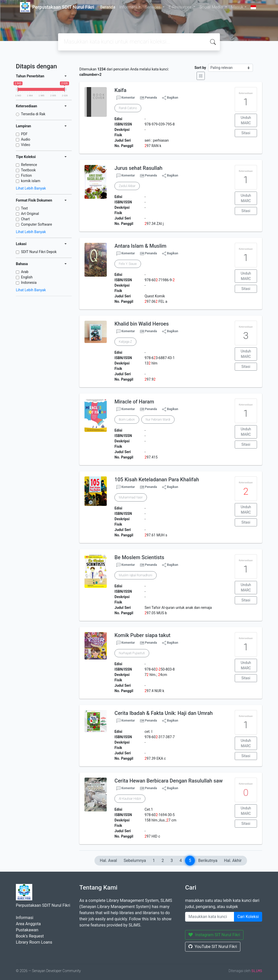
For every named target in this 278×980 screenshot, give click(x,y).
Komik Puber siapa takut (142, 635)
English (27, 277)
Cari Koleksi (248, 917)
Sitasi (246, 133)
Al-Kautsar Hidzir (130, 799)
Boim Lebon (127, 420)
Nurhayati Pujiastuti (132, 653)
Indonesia (29, 283)
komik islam (31, 181)
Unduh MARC (246, 120)
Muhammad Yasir (131, 497)
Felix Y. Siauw (128, 264)
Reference (29, 165)
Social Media (212, 7)
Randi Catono (128, 108)
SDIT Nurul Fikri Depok (39, 252)
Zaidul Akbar (127, 186)
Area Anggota (28, 924)
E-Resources (180, 7)
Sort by (200, 68)
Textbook (28, 170)
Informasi (129, 7)
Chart (25, 219)
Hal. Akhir (233, 861)
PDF (24, 134)
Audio (26, 139)
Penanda (151, 98)
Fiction (26, 175)
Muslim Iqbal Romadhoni (135, 575)
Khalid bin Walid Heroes (142, 324)
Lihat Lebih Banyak (31, 188)
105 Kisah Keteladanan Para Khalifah (157, 479)
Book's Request (30, 936)
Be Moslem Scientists (139, 557)
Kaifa (120, 90)
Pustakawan (27, 930)
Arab (25, 272)
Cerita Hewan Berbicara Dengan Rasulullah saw (169, 781)
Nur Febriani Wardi (158, 420)
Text (24, 208)
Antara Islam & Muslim (140, 246)
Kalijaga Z (125, 342)
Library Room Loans (34, 942)
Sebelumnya (135, 861)
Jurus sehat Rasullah (138, 168)
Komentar (126, 98)
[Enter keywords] (210, 917)
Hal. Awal (108, 861)
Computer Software (36, 224)
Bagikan (170, 98)
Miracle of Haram (134, 402)
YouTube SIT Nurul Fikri (213, 947)
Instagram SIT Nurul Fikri (214, 935)
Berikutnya (208, 861)
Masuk (237, 7)
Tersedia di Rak (33, 114)
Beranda (108, 7)
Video (26, 145)
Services (153, 7)
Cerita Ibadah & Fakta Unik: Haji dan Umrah (164, 713)
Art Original (30, 214)
